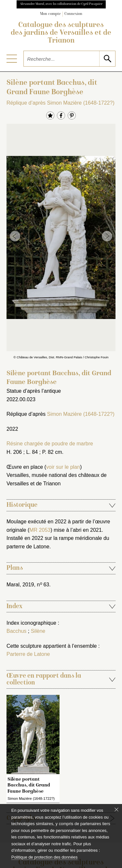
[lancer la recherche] (107, 59)
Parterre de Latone (28, 654)
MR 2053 (40, 530)
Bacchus (16, 631)
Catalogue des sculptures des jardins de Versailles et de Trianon (61, 33)
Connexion (73, 14)
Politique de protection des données (44, 857)
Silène (38, 631)
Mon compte (50, 14)
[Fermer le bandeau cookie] (116, 810)
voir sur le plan (63, 467)
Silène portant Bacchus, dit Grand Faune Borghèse (29, 785)
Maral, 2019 (20, 585)
